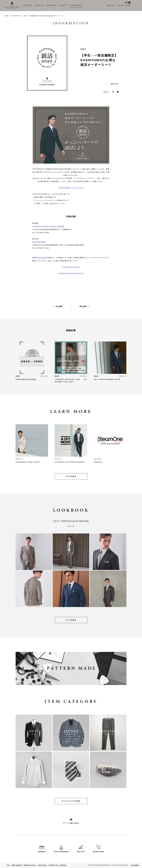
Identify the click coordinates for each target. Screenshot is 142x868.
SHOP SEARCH (17, 865)
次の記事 (59, 306)
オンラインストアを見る (71, 801)
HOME (6, 16)
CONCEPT (28, 6)
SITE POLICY (42, 865)
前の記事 (83, 306)
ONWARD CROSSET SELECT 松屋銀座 (48, 226)
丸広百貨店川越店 (39, 242)
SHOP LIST (111, 6)
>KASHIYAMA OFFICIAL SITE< (71, 273)
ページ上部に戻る (71, 823)
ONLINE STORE (124, 6)
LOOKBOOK (39, 6)
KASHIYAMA (42, 258)
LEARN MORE (51, 6)
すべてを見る (71, 476)
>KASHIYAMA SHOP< (71, 267)
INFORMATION (76, 6)
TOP (8, 865)
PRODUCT (64, 6)
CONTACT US (53, 865)
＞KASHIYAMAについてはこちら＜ (71, 188)
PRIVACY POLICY (30, 865)
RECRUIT (63, 865)
